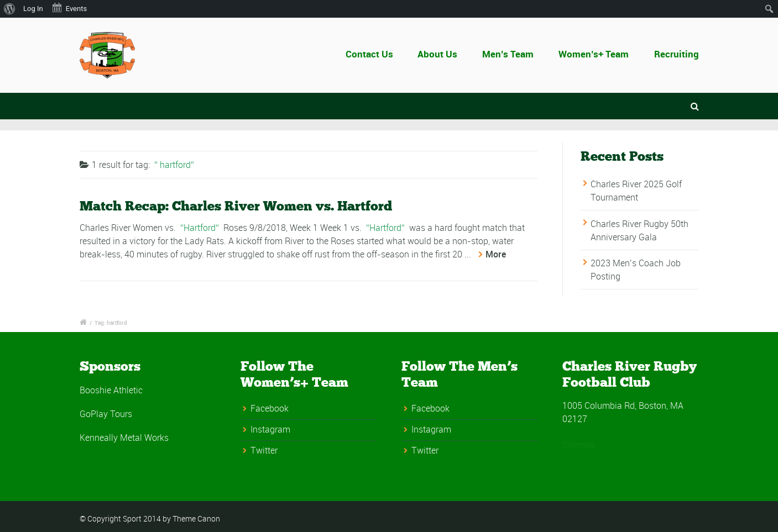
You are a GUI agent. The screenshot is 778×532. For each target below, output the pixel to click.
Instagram (270, 429)
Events (69, 8)
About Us (442, 54)
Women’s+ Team (594, 54)
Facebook (270, 408)
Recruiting (677, 54)
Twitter (264, 450)
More (496, 254)
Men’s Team (508, 54)
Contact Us (382, 54)
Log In (33, 9)
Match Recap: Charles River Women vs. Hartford (236, 206)
